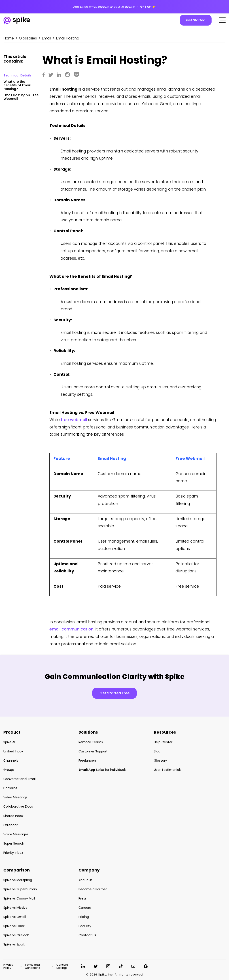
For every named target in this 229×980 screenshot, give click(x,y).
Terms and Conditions (32, 966)
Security (85, 926)
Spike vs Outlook (16, 935)
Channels (11, 761)
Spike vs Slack (14, 926)
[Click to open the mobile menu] (222, 20)
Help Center (163, 742)
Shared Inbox (13, 816)
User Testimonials (168, 770)
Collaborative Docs (18, 806)
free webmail (74, 420)
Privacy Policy (8, 966)
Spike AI (9, 742)
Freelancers (88, 761)
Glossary (160, 761)
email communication (71, 629)
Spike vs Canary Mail (19, 898)
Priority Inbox (13, 853)
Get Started (196, 20)
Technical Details (18, 75)
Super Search (14, 843)
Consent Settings (62, 966)
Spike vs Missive (15, 908)
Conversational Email (20, 779)
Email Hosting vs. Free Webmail (21, 97)
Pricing (84, 917)
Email (47, 38)
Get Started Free (114, 693)
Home (9, 38)
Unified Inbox (13, 751)
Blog (157, 751)
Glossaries (28, 38)
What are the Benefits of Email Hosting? (17, 85)
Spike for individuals (102, 770)
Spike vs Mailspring (18, 880)
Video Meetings (15, 797)
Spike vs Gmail (15, 917)
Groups (9, 770)
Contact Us (87, 935)
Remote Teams (91, 742)
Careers (85, 908)
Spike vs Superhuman (20, 889)
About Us (85, 880)
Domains (10, 788)
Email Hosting (68, 38)
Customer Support (93, 751)
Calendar (11, 825)
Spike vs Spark (14, 944)
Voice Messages (16, 834)
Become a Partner (93, 889)
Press (83, 898)
